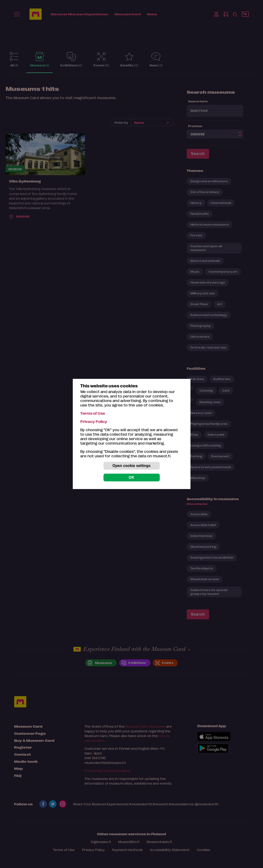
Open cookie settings (132, 466)
